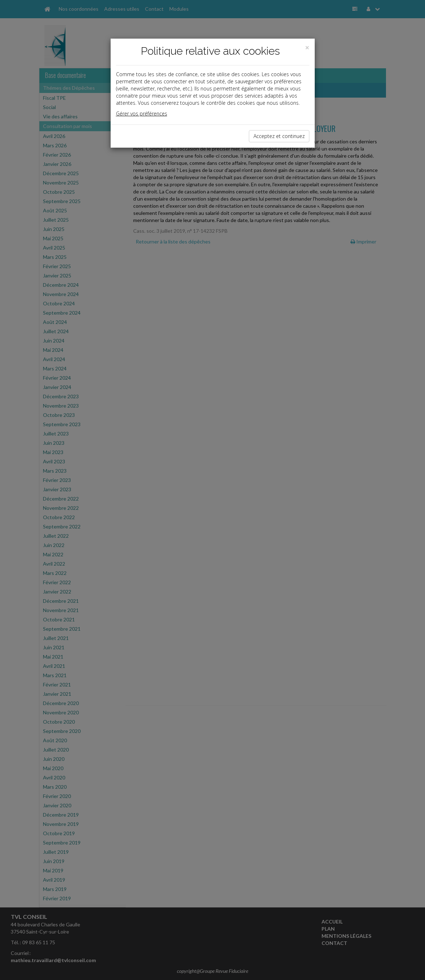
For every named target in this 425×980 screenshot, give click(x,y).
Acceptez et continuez (279, 136)
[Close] (307, 48)
